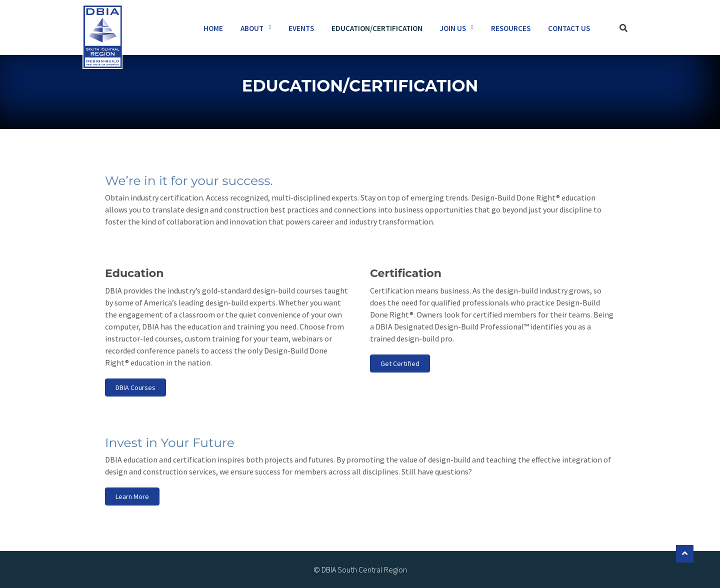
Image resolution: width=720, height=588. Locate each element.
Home (213, 28)
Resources (511, 28)
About (252, 28)
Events (301, 28)
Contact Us (569, 28)
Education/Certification (377, 28)
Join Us (453, 28)
